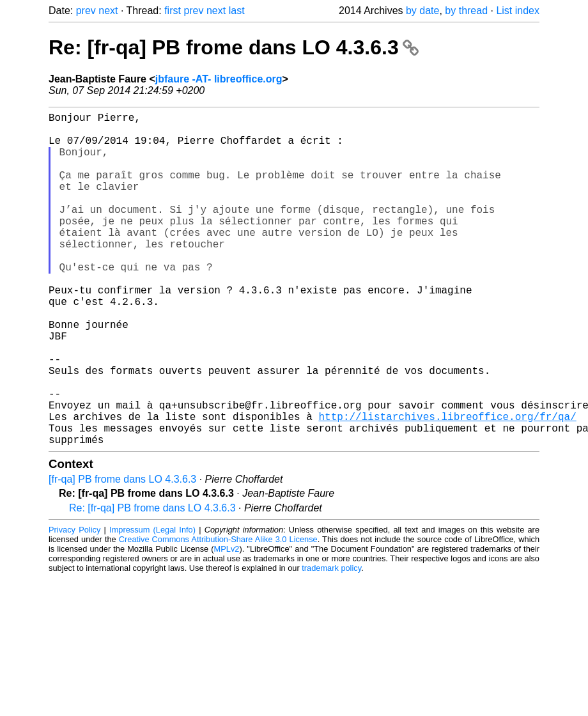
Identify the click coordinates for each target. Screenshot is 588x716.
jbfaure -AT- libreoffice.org (219, 79)
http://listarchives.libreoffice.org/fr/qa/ (447, 485)
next (108, 11)
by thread (466, 11)
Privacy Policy (74, 604)
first (173, 11)
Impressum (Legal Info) (152, 604)
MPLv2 (227, 623)
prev (86, 11)
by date (422, 11)
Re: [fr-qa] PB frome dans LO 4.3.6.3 (234, 47)
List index (518, 11)
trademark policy (331, 642)
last (237, 11)
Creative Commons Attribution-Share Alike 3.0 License (218, 613)
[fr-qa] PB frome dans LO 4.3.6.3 (122, 553)
